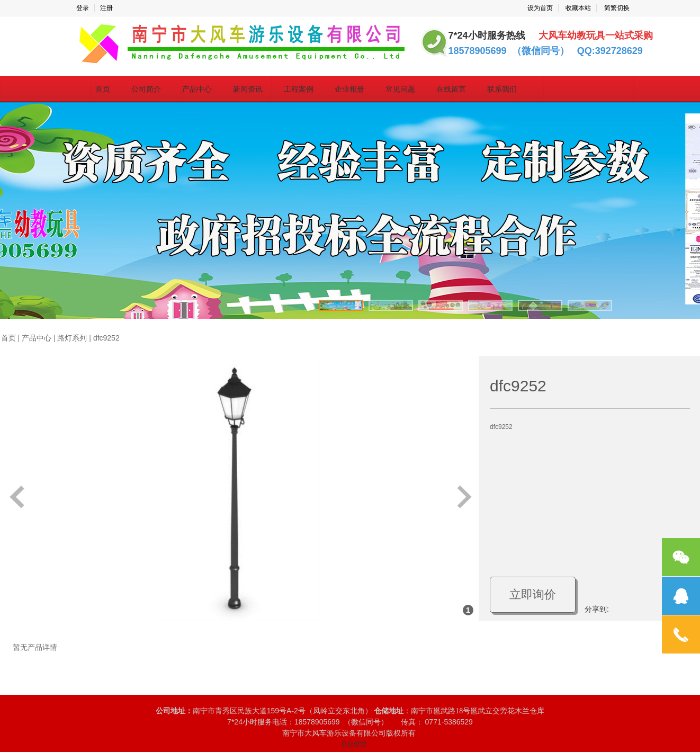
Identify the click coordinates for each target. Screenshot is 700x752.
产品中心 (197, 89)
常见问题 (400, 89)
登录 (83, 8)
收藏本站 (578, 8)
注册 (106, 8)
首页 (103, 89)
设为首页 (540, 8)
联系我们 (502, 89)
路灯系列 (72, 338)
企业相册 (349, 89)
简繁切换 (617, 8)
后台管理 (354, 744)
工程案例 (299, 89)
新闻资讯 (248, 89)
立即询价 (533, 594)
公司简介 (146, 89)
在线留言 (451, 89)
